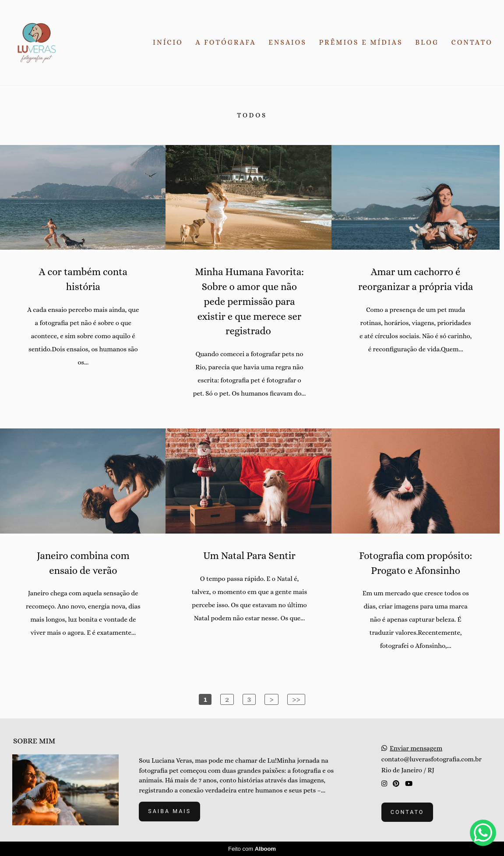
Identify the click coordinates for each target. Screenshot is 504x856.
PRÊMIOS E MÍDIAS (361, 42)
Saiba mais (169, 811)
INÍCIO (168, 42)
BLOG (427, 42)
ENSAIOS (287, 42)
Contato (407, 812)
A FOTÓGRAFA (226, 42)
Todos (252, 115)
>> (296, 699)
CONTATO (472, 42)
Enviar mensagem (416, 748)
